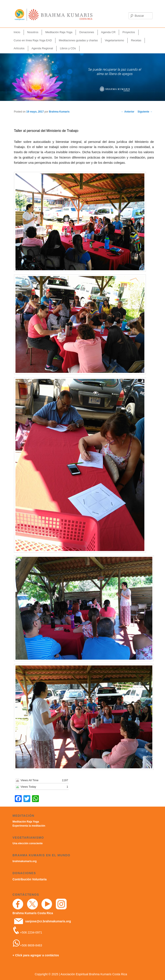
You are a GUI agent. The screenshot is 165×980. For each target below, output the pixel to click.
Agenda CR (108, 32)
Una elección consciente (27, 843)
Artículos (19, 48)
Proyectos (129, 32)
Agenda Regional (42, 48)
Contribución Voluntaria (29, 879)
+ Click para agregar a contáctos (36, 955)
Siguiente (145, 112)
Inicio (17, 32)
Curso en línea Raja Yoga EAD (33, 40)
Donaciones (87, 32)
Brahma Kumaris (59, 112)
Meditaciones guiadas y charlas (78, 40)
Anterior (128, 112)
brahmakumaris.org (24, 861)
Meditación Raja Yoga (59, 32)
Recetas (136, 40)
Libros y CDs (68, 48)
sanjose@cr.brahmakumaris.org (48, 921)
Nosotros (33, 32)
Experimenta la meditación (29, 826)
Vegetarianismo (115, 40)
